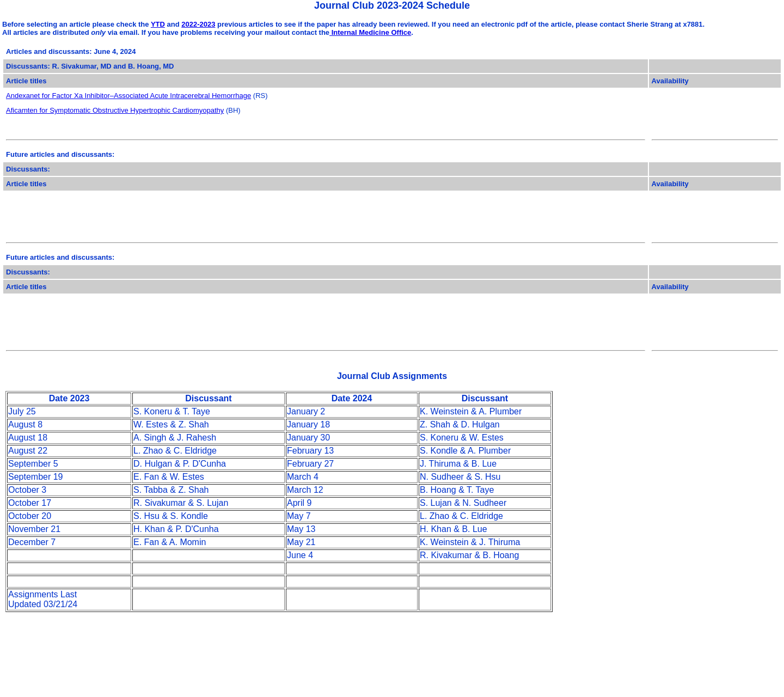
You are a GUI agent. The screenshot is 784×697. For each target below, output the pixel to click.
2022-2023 (198, 24)
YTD (158, 24)
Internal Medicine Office (370, 32)
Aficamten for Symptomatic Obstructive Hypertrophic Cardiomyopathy (115, 110)
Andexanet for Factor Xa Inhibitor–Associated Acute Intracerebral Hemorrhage (128, 96)
